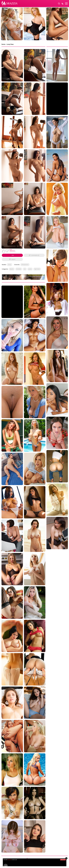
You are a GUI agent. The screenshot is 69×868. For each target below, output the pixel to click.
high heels (37, 269)
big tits (12, 269)
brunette (19, 269)
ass (25, 269)
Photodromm (25, 265)
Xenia (9, 265)
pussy (30, 269)
